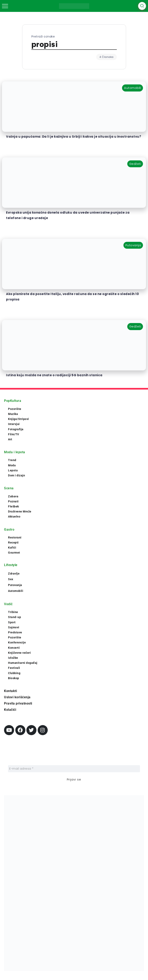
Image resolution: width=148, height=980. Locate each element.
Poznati (13, 501)
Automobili (16, 591)
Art (10, 439)
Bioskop (14, 678)
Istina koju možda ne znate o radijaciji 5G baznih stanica (54, 375)
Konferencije (17, 642)
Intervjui (14, 424)
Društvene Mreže (20, 511)
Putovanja (15, 585)
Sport (12, 622)
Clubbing (14, 673)
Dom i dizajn (17, 475)
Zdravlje (14, 574)
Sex (11, 579)
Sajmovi (14, 627)
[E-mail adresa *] (74, 769)
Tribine (13, 612)
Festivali (14, 668)
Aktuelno (14, 517)
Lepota (13, 470)
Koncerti (14, 648)
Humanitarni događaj (23, 663)
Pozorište (15, 409)
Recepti (13, 542)
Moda (12, 465)
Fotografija (16, 429)
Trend (12, 460)
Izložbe (13, 658)
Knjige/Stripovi (19, 419)
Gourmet (14, 553)
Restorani (15, 537)
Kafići (12, 548)
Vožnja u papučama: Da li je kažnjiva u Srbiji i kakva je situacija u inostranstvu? (74, 137)
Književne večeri (19, 653)
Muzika (13, 414)
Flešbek (13, 506)
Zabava (13, 496)
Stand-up (14, 617)
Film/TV (14, 434)
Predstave (15, 632)
